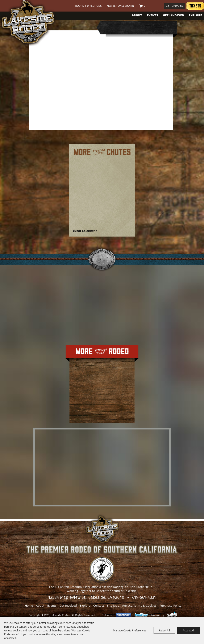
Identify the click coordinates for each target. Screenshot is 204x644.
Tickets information (195, 6)
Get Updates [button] (174, 6)
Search (159, 6)
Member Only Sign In (120, 6)
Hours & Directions (88, 6)
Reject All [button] (164, 630)
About (137, 16)
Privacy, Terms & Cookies (139, 606)
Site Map (113, 606)
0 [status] (145, 6)
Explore (195, 16)
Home (29, 606)
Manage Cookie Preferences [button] (130, 630)
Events (153, 16)
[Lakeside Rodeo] (32, 23)
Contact (99, 606)
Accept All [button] (189, 630)
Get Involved (174, 16)
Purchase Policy (170, 606)
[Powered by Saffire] (172, 615)
